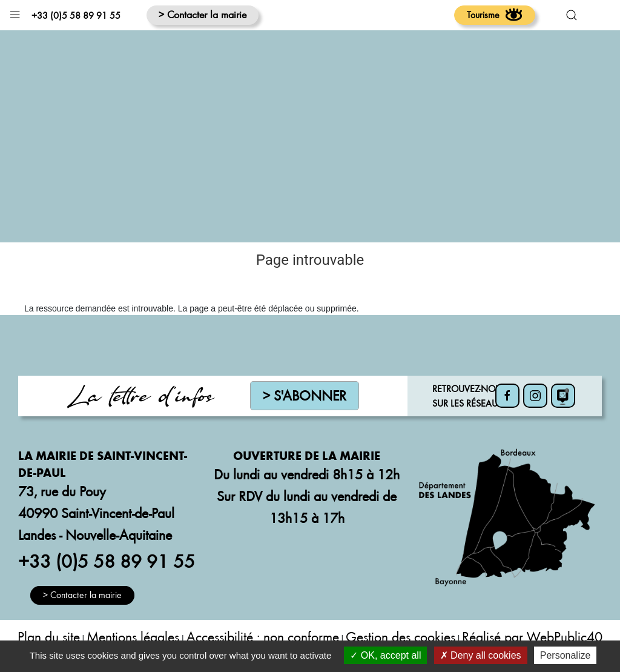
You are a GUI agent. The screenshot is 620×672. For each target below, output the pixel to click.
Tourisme (495, 15)
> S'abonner (305, 395)
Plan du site (49, 637)
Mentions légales (133, 637)
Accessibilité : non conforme (263, 637)
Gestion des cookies (401, 637)
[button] (15, 12)
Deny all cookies (481, 655)
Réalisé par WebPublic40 (532, 637)
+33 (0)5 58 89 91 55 (76, 15)
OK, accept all (385, 655)
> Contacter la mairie (203, 14)
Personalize (566, 655)
